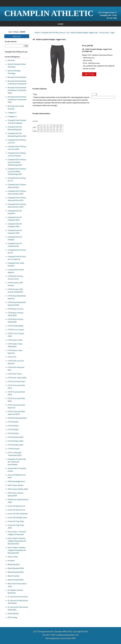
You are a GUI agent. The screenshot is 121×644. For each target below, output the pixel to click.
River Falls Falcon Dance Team (17, 585)
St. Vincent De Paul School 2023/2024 (18, 602)
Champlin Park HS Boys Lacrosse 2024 (17, 148)
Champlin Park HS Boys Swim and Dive (17, 186)
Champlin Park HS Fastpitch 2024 (15, 225)
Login (112, 32)
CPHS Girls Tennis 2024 (17, 378)
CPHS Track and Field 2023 (16, 387)
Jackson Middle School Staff (17, 476)
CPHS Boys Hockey (15, 309)
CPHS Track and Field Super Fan (16, 406)
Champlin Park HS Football (15, 238)
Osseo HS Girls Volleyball (18, 514)
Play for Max (13, 557)
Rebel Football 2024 (16, 580)
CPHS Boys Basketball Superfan (17, 297)
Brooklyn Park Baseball (17, 77)
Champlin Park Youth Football (16, 264)
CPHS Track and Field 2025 (16, 400)
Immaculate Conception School (17, 470)
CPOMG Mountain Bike (17, 418)
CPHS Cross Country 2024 (16, 335)
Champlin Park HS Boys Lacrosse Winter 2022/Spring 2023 (17, 162)
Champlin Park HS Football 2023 (15, 245)
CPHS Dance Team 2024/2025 (15, 345)
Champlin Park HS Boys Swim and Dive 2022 (17, 192)
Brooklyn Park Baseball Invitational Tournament (17, 82)
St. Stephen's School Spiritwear (15, 591)
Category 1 (12, 113)
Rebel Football (13, 576)
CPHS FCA (12, 357)
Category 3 (12, 116)
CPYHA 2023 (13, 426)
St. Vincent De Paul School (18, 597)
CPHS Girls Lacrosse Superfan (16, 362)
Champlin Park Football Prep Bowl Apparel (17, 122)
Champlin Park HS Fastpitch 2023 (15, 219)
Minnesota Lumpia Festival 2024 (18, 501)
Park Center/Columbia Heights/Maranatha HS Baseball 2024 (17, 550)
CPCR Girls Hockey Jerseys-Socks (15, 277)
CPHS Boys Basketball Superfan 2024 (17, 304)
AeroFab (11, 60)
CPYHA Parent (14, 449)
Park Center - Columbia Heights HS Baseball (17, 533)
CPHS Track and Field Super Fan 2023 (16, 413)
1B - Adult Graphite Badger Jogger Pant (82, 32)
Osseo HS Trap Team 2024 (16, 526)
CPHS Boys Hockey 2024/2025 (15, 320)
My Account (104, 32)
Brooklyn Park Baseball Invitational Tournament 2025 (17, 99)
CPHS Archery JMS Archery (15, 284)
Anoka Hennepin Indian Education (17, 65)
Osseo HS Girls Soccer (16, 510)
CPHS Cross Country (16, 330)
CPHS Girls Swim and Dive (16, 369)
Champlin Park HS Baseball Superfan (15, 128)
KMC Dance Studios (16, 485)
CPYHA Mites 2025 (15, 445)
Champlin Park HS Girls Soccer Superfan (17, 258)
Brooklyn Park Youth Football (16, 107)
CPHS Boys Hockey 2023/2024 (15, 314)
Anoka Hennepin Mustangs (14, 72)
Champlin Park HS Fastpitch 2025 (15, 232)
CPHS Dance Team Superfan (15, 352)
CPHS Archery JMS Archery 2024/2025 (15, 290)
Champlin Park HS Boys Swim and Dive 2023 (17, 199)
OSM (73, 638)
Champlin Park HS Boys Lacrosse (17, 141)
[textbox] (14, 46)
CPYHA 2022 (13, 422)
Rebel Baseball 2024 (16, 568)
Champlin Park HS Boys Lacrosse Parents (17, 154)
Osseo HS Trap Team (16, 521)
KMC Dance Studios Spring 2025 (16, 494)
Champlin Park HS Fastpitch (15, 212)
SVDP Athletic (13, 613)
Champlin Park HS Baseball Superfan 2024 (17, 135)
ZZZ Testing (12, 617)
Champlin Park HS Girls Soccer (17, 251)
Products (11, 560)
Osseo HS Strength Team (17, 517)
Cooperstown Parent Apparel (16, 271)
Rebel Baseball (14, 564)
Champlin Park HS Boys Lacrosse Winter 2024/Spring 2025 (17, 171)
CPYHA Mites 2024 (15, 441)
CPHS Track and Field (16, 381)
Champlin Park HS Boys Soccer (17, 179)
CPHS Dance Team (15, 340)
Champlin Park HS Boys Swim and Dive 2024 (17, 205)
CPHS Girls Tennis (15, 374)
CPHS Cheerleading (15, 326)
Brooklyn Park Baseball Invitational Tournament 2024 (17, 90)
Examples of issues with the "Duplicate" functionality (17, 462)
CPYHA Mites (13, 433)
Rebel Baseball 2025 (16, 572)
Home (60, 24)
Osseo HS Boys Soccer (17, 506)
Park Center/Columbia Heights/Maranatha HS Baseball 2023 (17, 541)
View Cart (17, 36)
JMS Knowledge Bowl (16, 481)
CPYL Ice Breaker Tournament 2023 (15, 454)
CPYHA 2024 (13, 429)
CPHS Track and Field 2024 (16, 393)
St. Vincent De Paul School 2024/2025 (18, 608)
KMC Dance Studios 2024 (18, 489)
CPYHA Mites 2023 (15, 437)
